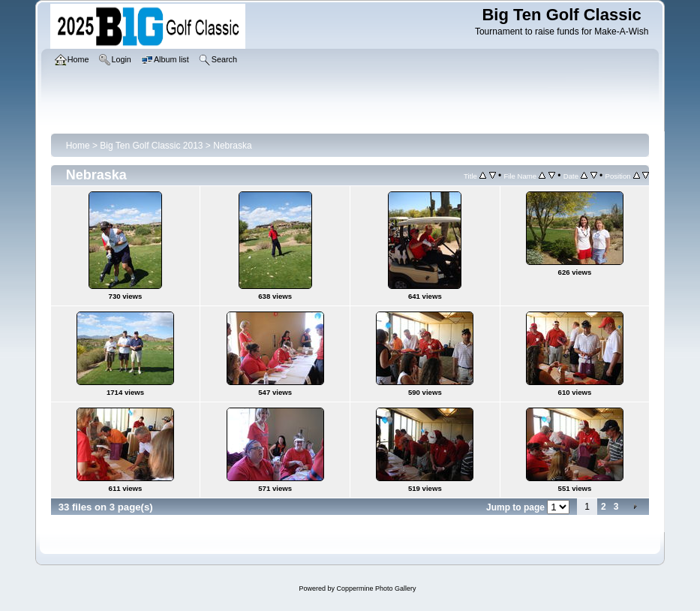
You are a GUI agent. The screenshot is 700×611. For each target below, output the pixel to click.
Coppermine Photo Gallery (376, 588)
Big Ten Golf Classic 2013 (151, 146)
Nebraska (232, 146)
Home (78, 146)
